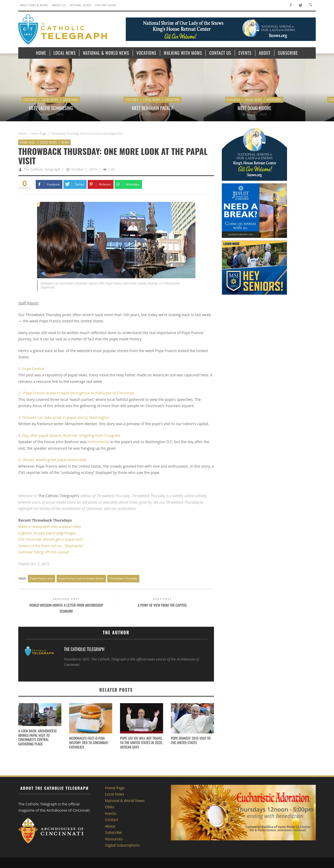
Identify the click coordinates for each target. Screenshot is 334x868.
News (65, 142)
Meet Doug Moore (255, 108)
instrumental (98, 442)
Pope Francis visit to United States (81, 578)
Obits (110, 807)
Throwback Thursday (123, 578)
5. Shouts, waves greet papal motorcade (52, 460)
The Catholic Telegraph (42, 169)
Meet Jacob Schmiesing (51, 108)
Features (30, 100)
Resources (114, 839)
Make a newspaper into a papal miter (50, 526)
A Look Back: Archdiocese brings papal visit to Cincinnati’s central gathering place (38, 737)
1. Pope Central (31, 369)
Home (22, 133)
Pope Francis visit (41, 578)
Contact (112, 820)
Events (111, 813)
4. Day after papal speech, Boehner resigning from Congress (69, 435)
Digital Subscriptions (123, 845)
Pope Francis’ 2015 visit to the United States (191, 740)
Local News (50, 100)
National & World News (125, 801)
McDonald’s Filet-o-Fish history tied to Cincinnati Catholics (89, 742)
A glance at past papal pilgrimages (47, 533)
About (110, 826)
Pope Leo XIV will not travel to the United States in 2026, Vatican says (141, 742)
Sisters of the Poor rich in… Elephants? (51, 546)
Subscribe (114, 832)
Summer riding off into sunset (44, 552)
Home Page (39, 133)
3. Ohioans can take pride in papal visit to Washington (64, 417)
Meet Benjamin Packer (153, 108)
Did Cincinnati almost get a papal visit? (51, 539)
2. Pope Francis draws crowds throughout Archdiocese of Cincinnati (76, 393)
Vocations (71, 100)
